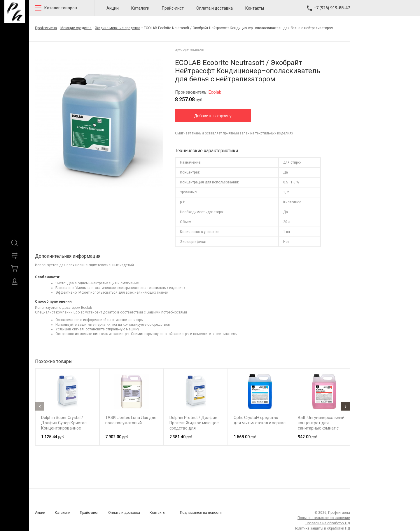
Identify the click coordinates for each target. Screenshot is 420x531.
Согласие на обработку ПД (328, 523)
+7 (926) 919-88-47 (332, 8)
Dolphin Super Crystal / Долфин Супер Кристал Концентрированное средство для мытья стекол (64, 428)
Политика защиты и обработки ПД (322, 528)
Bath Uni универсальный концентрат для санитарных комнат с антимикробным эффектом (321, 428)
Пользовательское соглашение (324, 518)
